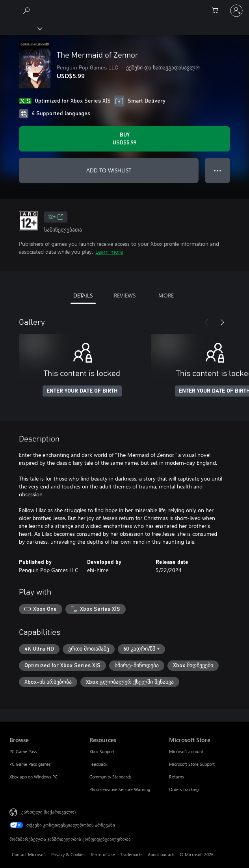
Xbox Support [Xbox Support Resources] (102, 751)
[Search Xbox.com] (28, 10)
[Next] (222, 322)
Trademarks (131, 854)
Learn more (109, 252)
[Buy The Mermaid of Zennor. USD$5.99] (124, 139)
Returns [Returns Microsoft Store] (177, 777)
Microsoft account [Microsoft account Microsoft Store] (186, 751)
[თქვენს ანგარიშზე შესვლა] (236, 11)
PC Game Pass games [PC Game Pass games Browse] (30, 764)
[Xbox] (21, 28)
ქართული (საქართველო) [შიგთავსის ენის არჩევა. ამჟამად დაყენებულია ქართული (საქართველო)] (48, 812)
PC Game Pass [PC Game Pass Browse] (23, 751)
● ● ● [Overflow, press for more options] (218, 170)
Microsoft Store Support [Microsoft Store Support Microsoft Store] (192, 764)
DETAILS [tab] (83, 295)
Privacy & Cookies (68, 854)
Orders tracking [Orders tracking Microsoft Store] (184, 789)
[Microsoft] (124, 6)
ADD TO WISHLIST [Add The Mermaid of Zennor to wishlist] (109, 170)
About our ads (161, 854)
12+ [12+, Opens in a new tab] (56, 217)
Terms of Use (103, 854)
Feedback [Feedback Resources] (98, 764)
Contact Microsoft (29, 854)
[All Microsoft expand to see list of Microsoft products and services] (10, 11)
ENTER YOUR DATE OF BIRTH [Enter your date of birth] (82, 391)
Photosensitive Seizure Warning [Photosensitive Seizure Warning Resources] (120, 789)
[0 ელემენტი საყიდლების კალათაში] (217, 11)
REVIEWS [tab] (125, 295)
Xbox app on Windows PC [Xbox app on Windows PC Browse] (33, 777)
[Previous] (206, 322)
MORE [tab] (166, 295)
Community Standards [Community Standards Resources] (111, 777)
